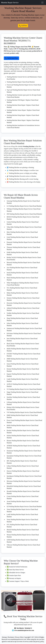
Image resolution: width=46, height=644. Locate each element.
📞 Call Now (23, 26)
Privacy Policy (19, 637)
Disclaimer (11, 637)
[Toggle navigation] (42, 3)
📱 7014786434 (19, 628)
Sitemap (4, 637)
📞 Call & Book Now (11, 58)
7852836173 (28, 628)
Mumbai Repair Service (10, 3)
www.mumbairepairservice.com (24, 630)
